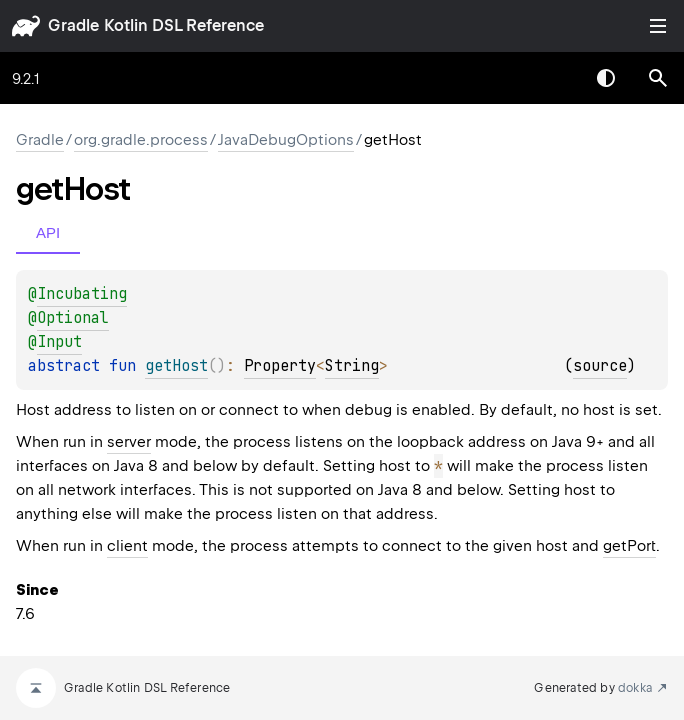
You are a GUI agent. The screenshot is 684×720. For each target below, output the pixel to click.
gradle (73, 25)
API (48, 232)
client (127, 546)
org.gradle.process (141, 140)
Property (280, 366)
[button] (658, 78)
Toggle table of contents (658, 26)
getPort (629, 546)
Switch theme (606, 78)
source (600, 366)
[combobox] (554, 78)
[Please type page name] (658, 78)
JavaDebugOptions (286, 140)
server (129, 442)
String (352, 366)
